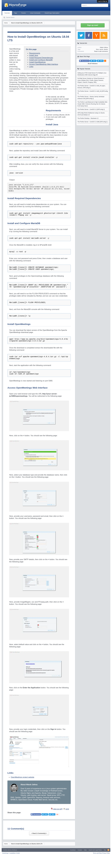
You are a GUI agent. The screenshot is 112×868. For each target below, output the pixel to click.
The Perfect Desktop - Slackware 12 (88, 118)
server (101, 49)
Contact (80, 850)
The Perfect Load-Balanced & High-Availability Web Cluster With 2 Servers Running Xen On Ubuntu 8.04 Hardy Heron (92, 104)
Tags (16, 13)
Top (105, 850)
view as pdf (58, 809)
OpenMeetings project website (22, 777)
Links (31, 67)
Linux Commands (35, 13)
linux (97, 49)
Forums (24, 13)
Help (85, 850)
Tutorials (7, 13)
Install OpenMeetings (37, 62)
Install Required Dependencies (41, 58)
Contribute (73, 850)
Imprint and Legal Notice (95, 850)
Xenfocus (14, 850)
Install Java (34, 55)
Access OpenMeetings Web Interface (44, 64)
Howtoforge (11, 853)
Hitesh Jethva (104, 47)
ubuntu (106, 49)
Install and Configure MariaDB (41, 60)
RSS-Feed (108, 850)
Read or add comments (101, 51)
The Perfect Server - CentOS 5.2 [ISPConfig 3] (91, 109)
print (67, 809)
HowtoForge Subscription (52, 13)
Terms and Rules (98, 853)
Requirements (35, 53)
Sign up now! (93, 25)
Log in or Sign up (103, 1)
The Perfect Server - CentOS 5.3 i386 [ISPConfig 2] (92, 122)
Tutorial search (10, 17)
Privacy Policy (106, 853)
